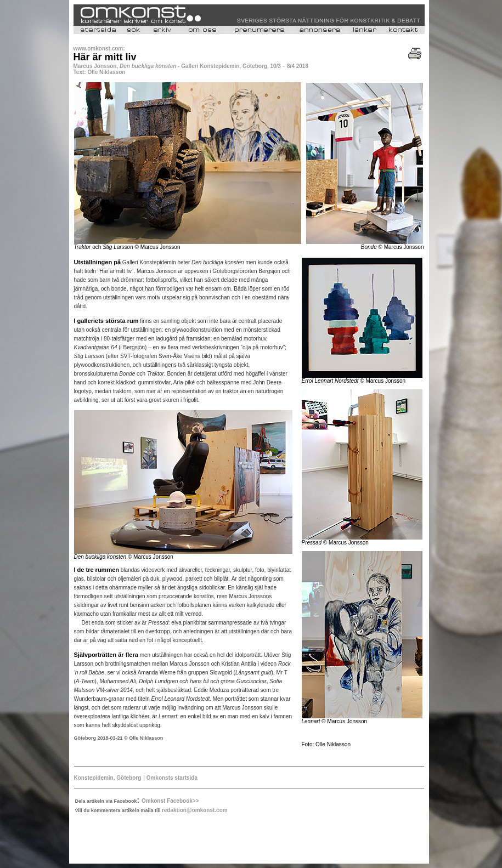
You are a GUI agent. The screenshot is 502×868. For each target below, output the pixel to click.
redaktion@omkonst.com (195, 810)
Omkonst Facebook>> (170, 801)
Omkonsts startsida (171, 778)
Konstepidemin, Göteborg (108, 778)
